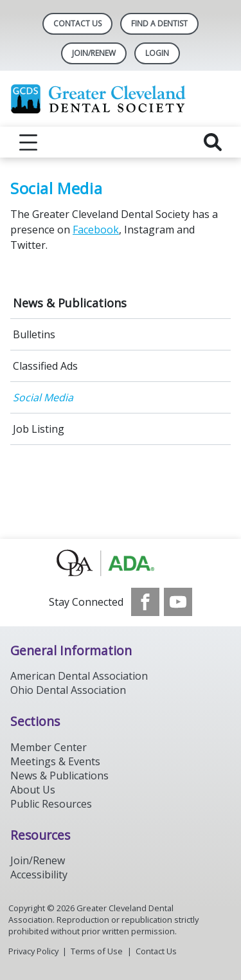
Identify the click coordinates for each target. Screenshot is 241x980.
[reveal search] (213, 142)
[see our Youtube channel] (178, 602)
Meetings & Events (55, 761)
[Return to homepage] (121, 99)
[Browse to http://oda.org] (121, 563)
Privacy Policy (33, 951)
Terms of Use (97, 951)
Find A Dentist (159, 23)
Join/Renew (94, 53)
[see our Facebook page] (145, 602)
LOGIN (157, 53)
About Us (33, 790)
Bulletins (34, 334)
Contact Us (77, 23)
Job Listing (39, 429)
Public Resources (51, 804)
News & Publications (70, 303)
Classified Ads (45, 366)
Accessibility (39, 875)
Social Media (43, 397)
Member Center (49, 747)
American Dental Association (79, 676)
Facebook (96, 230)
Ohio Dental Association (68, 690)
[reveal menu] (28, 142)
